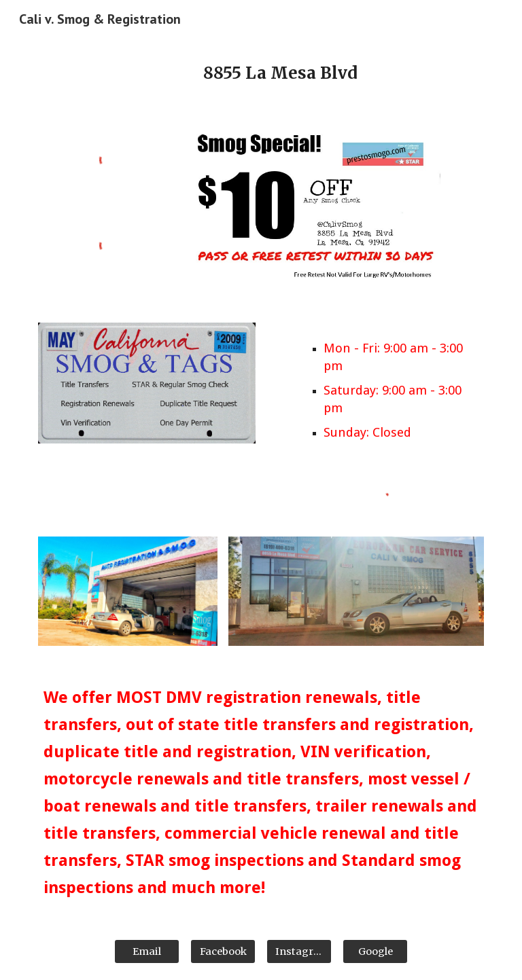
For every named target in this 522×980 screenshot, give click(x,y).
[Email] (146, 952)
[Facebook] (223, 952)
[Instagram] (299, 952)
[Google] (375, 952)
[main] (280, 73)
